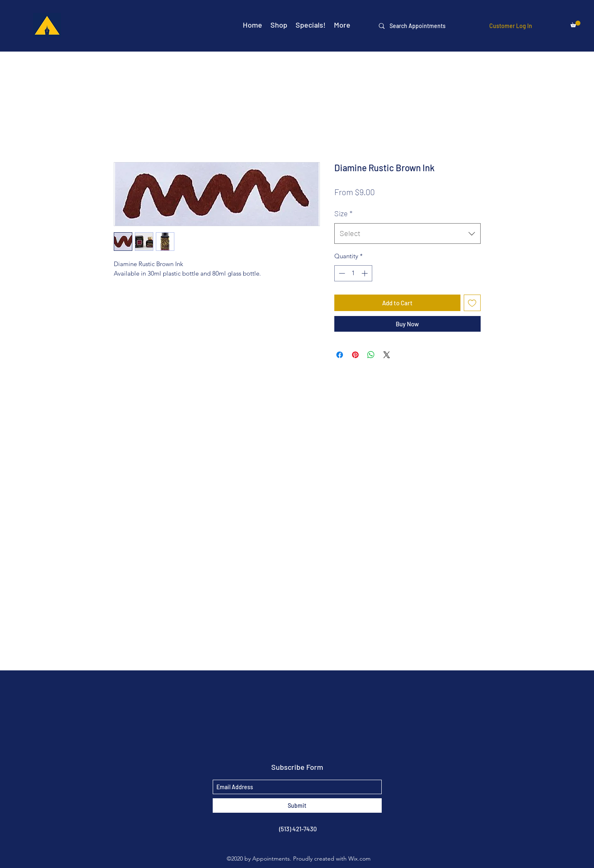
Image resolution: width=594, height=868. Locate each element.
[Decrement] (341, 273)
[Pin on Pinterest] (355, 355)
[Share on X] (387, 355)
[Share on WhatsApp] (371, 355)
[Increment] (365, 273)
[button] (575, 24)
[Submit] (297, 805)
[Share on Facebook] (340, 355)
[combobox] (407, 234)
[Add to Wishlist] (472, 303)
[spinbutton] (353, 273)
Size (343, 213)
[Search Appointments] (423, 26)
